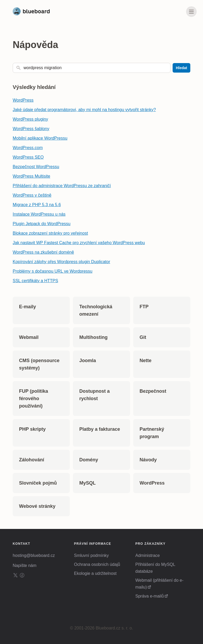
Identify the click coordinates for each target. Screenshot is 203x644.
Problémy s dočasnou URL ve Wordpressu (52, 271)
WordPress (23, 100)
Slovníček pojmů (38, 483)
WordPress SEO (28, 157)
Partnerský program (152, 433)
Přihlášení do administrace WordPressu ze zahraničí (62, 186)
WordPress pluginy (30, 119)
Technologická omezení (96, 310)
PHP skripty (32, 429)
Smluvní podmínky (91, 555)
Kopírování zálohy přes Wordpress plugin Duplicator (61, 262)
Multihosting (93, 337)
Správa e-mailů (150, 596)
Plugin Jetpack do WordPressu (41, 224)
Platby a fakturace (100, 429)
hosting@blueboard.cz (34, 555)
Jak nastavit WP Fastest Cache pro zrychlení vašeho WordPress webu (79, 243)
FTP (144, 307)
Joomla (88, 361)
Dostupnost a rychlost (94, 395)
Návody (148, 460)
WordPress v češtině (32, 195)
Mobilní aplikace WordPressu (40, 138)
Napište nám (25, 565)
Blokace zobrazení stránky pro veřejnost (50, 233)
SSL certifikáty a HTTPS (35, 281)
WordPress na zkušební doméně (43, 252)
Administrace (147, 555)
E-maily (27, 307)
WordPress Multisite (31, 176)
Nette (146, 361)
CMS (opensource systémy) (39, 364)
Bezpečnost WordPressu (36, 167)
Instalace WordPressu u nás (39, 214)
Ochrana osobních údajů (97, 564)
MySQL (87, 483)
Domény (89, 460)
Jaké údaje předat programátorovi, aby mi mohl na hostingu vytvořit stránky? (84, 110)
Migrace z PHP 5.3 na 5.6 (37, 205)
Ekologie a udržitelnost (95, 573)
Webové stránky (37, 506)
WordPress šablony (31, 129)
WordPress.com (28, 148)
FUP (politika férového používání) (34, 399)
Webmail (29, 337)
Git (143, 337)
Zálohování (32, 460)
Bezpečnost (153, 391)
